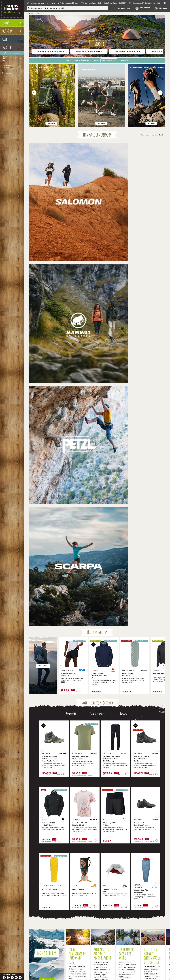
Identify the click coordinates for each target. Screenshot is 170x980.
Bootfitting (129, 884)
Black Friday (70, 946)
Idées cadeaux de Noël (116, 946)
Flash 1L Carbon (78, 431)
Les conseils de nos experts (136, 854)
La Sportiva (33, 774)
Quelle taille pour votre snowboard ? (144, 954)
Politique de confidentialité (123, 937)
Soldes (61, 946)
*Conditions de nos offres (78, 937)
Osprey (124, 779)
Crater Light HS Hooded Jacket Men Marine (99, 217)
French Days (81, 946)
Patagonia (149, 774)
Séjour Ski (92, 968)
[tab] (71, 254)
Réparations (129, 879)
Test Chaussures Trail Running (108, 968)
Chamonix (94, 867)
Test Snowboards (91, 965)
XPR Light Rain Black (161, 215)
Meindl (55, 774)
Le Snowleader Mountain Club (136, 859)
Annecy (84, 867)
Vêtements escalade (120, 731)
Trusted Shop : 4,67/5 (38, 3)
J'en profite (124, 60)
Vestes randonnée (92, 726)
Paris (109, 867)
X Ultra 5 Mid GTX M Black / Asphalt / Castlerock (141, 300)
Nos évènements (131, 889)
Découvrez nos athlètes (63, 635)
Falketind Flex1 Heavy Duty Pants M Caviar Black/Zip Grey (111, 300)
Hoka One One (58, 779)
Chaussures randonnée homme (41, 726)
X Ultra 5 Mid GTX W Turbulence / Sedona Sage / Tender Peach (50, 300)
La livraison (129, 864)
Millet (77, 774)
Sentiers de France (80, 968)
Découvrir (46, 108)
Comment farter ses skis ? (56, 957)
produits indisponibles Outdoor (51, 784)
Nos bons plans (52, 946)
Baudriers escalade (147, 731)
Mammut (125, 774)
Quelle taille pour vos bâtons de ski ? (117, 954)
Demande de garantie (133, 874)
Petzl (77, 779)
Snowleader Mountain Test (96, 946)
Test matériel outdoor (107, 965)
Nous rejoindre (130, 899)
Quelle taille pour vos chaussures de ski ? (88, 954)
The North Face (104, 779)
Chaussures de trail (64, 731)
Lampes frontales (36, 731)
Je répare (132, 633)
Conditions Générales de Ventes (100, 937)
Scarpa (101, 774)
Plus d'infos (85, 886)
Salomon (32, 779)
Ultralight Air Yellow (49, 431)
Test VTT (68, 968)
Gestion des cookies (142, 937)
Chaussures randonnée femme (68, 726)
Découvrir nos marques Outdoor (153, 120)
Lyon (102, 867)
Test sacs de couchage (55, 968)
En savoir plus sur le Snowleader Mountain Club (55, 588)
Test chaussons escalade (125, 965)
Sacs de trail (89, 731)
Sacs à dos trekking (147, 726)
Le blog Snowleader (132, 894)
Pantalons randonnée (120, 726)
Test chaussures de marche (145, 965)
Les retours (129, 869)
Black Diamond (150, 779)
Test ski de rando (77, 965)
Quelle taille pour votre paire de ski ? (60, 954)
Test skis (66, 965)
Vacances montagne (54, 965)
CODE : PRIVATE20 (108, 60)
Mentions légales (157, 937)
